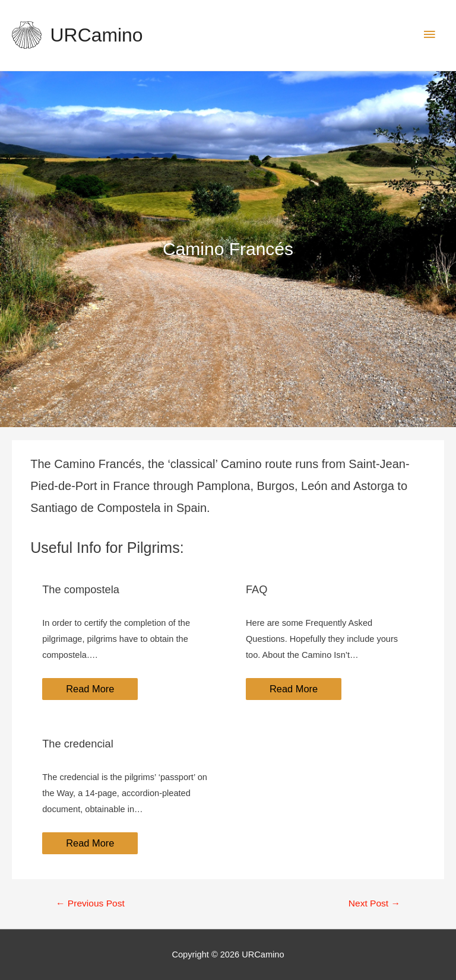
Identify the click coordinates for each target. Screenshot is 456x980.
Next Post (374, 903)
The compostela (81, 589)
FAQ (256, 589)
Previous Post (90, 903)
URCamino (97, 35)
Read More (90, 689)
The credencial (78, 744)
